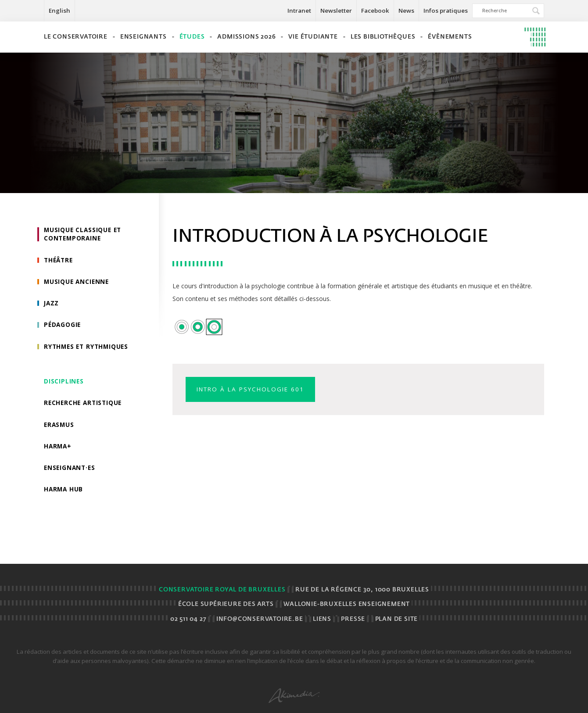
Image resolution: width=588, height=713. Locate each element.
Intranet (299, 11)
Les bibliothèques (383, 37)
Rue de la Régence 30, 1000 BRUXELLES (362, 590)
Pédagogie (63, 327)
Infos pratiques (446, 11)
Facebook (375, 11)
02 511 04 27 (188, 619)
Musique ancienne (77, 283)
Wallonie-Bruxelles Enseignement (347, 604)
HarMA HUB (64, 493)
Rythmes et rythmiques (88, 349)
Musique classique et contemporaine (84, 235)
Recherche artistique (84, 406)
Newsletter (336, 11)
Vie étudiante (313, 37)
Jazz (52, 305)
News (406, 11)
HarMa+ (58, 450)
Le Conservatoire (76, 37)
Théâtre (59, 261)
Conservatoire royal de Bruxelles (222, 590)
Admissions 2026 (246, 37)
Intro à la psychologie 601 (254, 389)
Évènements (450, 37)
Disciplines (64, 384)
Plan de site (397, 619)
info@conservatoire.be (260, 619)
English (59, 11)
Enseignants (143, 37)
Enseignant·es (71, 471)
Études (192, 37)
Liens (322, 619)
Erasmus (60, 428)
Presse (353, 619)
